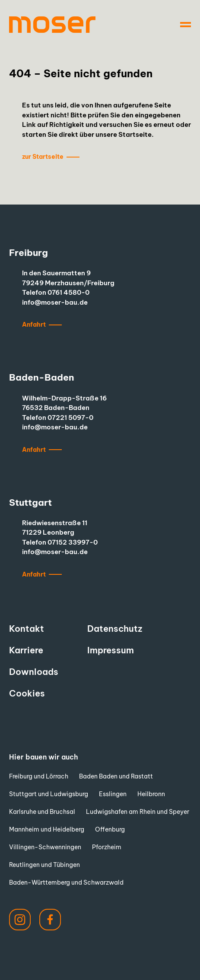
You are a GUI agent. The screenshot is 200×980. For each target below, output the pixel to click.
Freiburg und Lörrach (39, 776)
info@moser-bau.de (55, 302)
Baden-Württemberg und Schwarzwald (66, 882)
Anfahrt (34, 325)
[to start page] (52, 25)
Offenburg (110, 829)
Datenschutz (115, 629)
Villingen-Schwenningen (45, 847)
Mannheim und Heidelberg (47, 829)
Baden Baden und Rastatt (116, 776)
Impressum (111, 650)
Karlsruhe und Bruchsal (42, 812)
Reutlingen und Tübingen (44, 865)
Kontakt (27, 629)
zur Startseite (43, 157)
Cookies (27, 693)
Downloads (34, 672)
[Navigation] (186, 25)
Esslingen (113, 794)
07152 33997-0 (73, 542)
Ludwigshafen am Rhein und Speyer (138, 812)
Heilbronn (151, 794)
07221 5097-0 (70, 418)
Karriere (26, 650)
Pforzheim (107, 847)
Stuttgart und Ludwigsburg (49, 794)
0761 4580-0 (68, 292)
